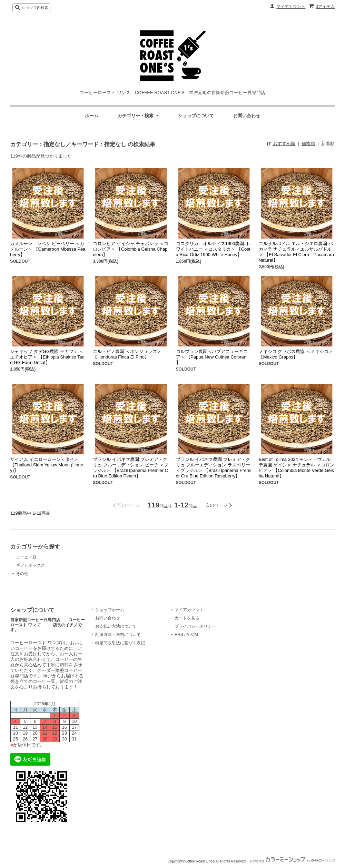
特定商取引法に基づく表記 (120, 643)
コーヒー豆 (26, 557)
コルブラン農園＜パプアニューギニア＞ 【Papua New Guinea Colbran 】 (212, 357)
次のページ (216, 505)
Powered (292, 861)
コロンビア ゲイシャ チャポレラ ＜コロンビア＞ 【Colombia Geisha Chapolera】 (131, 249)
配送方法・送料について (118, 635)
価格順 (308, 144)
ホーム (92, 116)
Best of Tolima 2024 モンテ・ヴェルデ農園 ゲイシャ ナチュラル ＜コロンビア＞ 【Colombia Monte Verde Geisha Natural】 (297, 468)
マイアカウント (291, 7)
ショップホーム (110, 610)
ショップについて (196, 116)
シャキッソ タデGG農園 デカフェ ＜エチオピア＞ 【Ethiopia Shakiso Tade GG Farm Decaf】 (47, 357)
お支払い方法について (116, 626)
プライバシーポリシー (195, 626)
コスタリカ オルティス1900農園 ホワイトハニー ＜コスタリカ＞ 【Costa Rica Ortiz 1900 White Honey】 (213, 249)
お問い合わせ (247, 116)
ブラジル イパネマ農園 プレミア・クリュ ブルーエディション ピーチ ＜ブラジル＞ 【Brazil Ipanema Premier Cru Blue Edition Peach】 (131, 468)
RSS (179, 635)
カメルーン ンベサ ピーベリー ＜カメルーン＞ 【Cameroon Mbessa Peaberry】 (48, 249)
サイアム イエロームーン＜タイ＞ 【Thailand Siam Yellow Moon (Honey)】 (47, 465)
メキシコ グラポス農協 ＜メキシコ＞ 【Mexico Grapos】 (296, 354)
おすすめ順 (284, 144)
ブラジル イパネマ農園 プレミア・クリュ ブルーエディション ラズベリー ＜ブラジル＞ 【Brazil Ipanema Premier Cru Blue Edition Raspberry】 (214, 468)
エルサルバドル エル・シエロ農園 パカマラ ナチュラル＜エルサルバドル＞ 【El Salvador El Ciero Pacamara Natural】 (296, 252)
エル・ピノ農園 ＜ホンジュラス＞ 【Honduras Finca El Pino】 (127, 354)
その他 (22, 574)
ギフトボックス (30, 565)
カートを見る (187, 618)
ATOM (192, 635)
